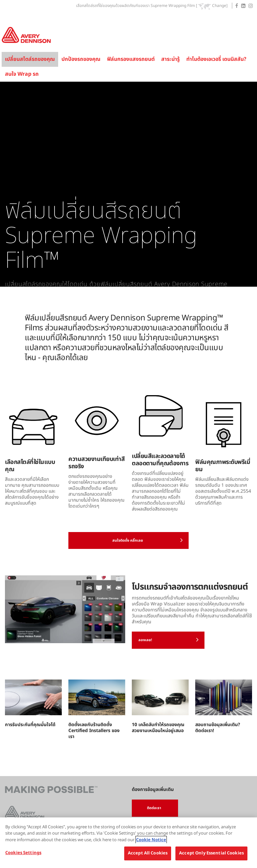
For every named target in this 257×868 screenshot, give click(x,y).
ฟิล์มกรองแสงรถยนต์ (131, 59)
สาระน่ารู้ (170, 59)
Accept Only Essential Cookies (211, 853)
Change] (220, 6)
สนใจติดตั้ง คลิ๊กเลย (148, 540)
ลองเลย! (168, 640)
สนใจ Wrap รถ (22, 74)
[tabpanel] (128, 184)
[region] (128, 843)
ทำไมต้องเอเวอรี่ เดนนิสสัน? (216, 59)
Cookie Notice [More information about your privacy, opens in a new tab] (151, 840)
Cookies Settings (23, 853)
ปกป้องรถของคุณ (81, 59)
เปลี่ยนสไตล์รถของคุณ (30, 59)
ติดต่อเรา (154, 808)
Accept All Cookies (148, 853)
